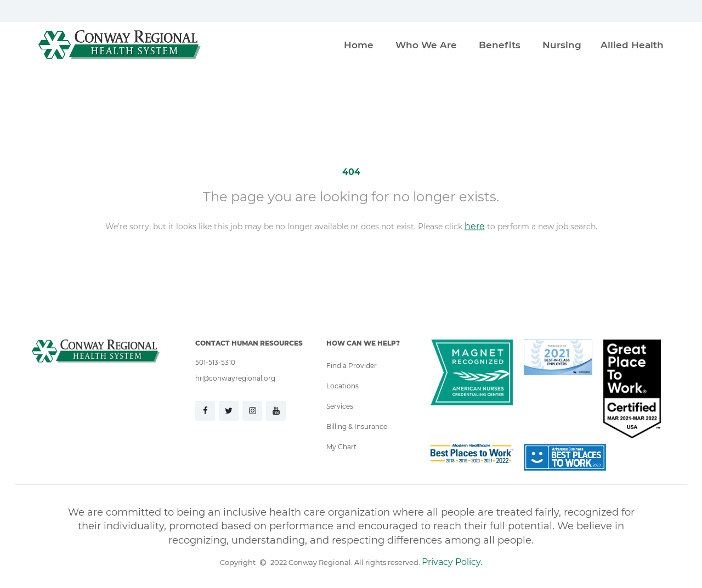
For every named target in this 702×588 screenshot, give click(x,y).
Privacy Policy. (452, 561)
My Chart (341, 446)
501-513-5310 (215, 362)
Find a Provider (352, 365)
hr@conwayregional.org (235, 378)
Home (359, 45)
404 (351, 171)
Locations (342, 386)
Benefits (500, 45)
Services (340, 406)
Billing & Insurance (357, 426)
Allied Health (632, 45)
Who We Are (426, 45)
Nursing (562, 45)
